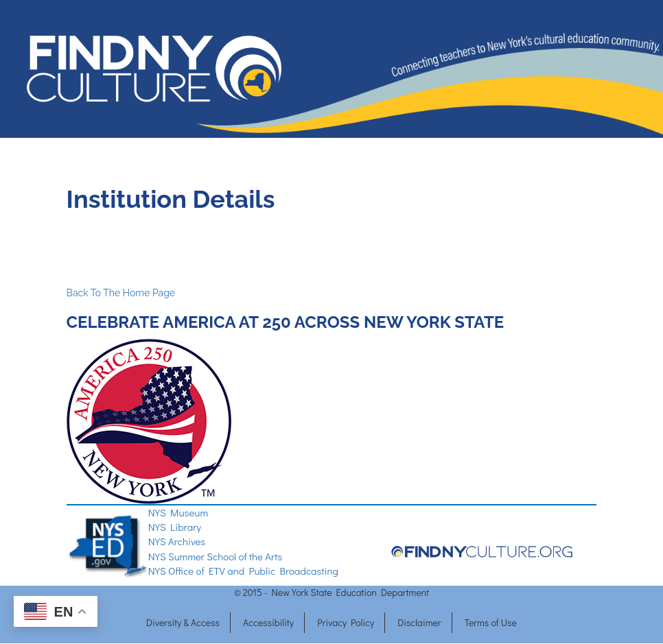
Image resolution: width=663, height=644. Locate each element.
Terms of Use (491, 622)
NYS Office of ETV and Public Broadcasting (243, 571)
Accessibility (268, 622)
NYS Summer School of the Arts (216, 556)
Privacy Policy (346, 622)
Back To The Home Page (121, 293)
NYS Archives (177, 541)
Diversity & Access (183, 622)
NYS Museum (178, 512)
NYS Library (175, 527)
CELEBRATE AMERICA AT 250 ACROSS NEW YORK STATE (287, 322)
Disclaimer (419, 622)
